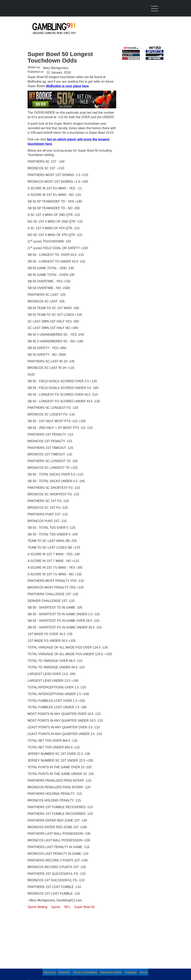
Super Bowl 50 (84, 907)
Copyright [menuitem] (131, 972)
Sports (56, 907)
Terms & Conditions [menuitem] (85, 972)
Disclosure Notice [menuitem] (111, 972)
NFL (67, 907)
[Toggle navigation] (155, 9)
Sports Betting (38, 907)
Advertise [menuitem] (64, 972)
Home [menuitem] (143, 972)
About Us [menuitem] (50, 972)
